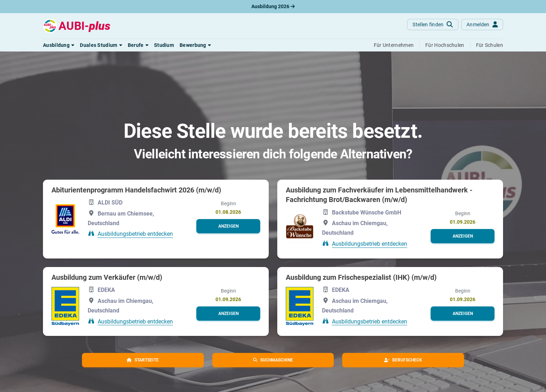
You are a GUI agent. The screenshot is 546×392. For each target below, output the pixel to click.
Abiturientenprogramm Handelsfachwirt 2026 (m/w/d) (136, 190)
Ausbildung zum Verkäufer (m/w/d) (107, 277)
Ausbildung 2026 (273, 6)
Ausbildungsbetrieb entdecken (135, 234)
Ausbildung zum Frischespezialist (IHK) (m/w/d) (361, 277)
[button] (59, 45)
